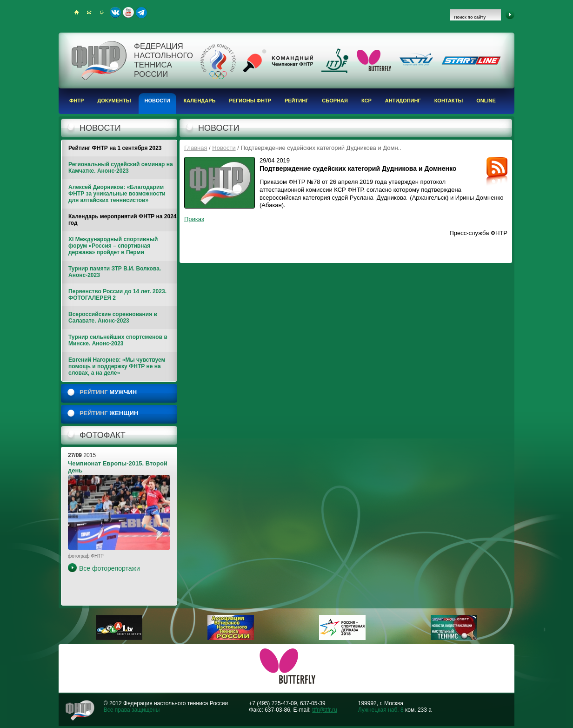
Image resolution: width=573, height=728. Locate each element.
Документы (114, 101)
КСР (366, 101)
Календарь (200, 101)
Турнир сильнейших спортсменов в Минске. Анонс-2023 (118, 340)
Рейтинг (296, 101)
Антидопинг (403, 101)
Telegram (141, 13)
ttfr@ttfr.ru (325, 710)
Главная (196, 148)
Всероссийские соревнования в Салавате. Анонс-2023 (113, 317)
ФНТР (77, 101)
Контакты (449, 101)
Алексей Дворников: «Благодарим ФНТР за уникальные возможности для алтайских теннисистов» (117, 194)
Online (486, 101)
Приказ (194, 219)
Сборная (335, 101)
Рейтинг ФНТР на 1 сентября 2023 (115, 148)
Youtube (128, 13)
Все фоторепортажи (110, 568)
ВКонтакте (115, 13)
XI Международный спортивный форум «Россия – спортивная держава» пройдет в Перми (113, 246)
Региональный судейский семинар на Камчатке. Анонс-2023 (121, 168)
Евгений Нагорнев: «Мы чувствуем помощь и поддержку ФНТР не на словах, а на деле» (117, 366)
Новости (157, 101)
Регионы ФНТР (250, 101)
